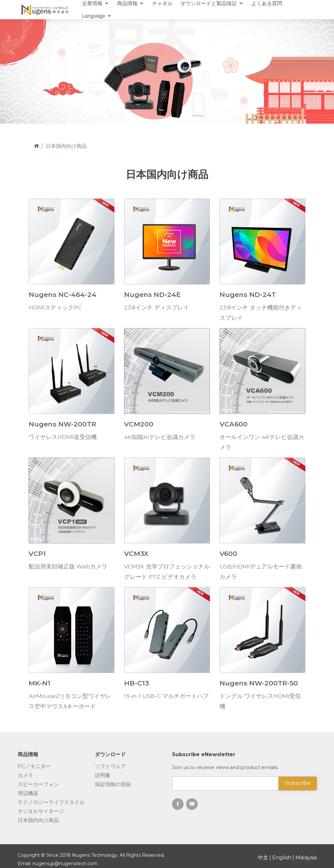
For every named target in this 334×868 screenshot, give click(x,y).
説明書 (103, 775)
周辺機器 (28, 793)
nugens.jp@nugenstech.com (65, 864)
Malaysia (306, 858)
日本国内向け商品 (38, 820)
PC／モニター (34, 766)
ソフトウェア (110, 766)
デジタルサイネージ (41, 811)
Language (93, 16)
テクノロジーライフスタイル (51, 802)
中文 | (265, 858)
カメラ (25, 775)
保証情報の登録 (113, 784)
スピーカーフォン (38, 784)
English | (284, 858)
